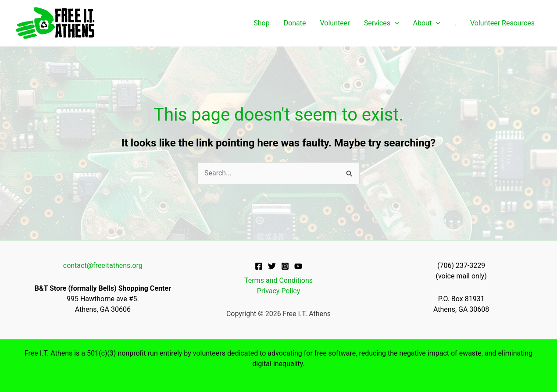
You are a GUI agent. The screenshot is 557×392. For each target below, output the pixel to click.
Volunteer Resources (502, 23)
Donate (295, 23)
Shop (261, 23)
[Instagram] (285, 266)
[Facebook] (259, 266)
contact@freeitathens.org (103, 265)
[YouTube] (298, 266)
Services (382, 23)
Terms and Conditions (278, 280)
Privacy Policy (279, 291)
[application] (395, 23)
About (427, 23)
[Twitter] (272, 266)
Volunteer (335, 23)
